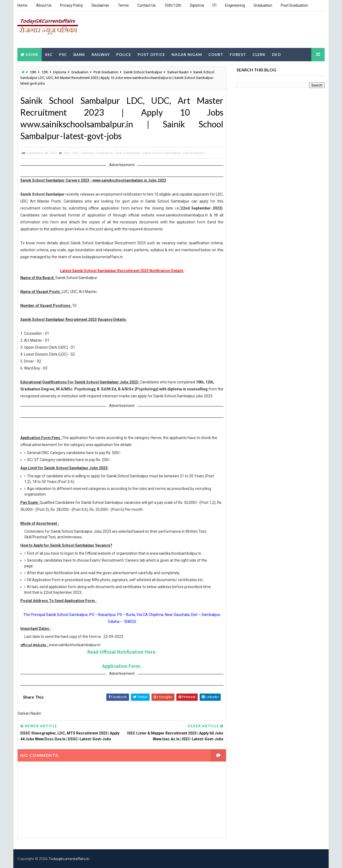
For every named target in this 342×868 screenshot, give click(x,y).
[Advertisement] (227, 29)
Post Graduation (294, 5)
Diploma (197, 5)
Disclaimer (100, 5)
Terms (123, 5)
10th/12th (173, 5)
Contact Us (147, 5)
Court (216, 54)
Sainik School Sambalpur (143, 72)
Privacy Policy (72, 5)
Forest (238, 54)
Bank (79, 54)
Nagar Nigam (187, 54)
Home (22, 5)
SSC (49, 54)
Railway (101, 54)
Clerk (259, 54)
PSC (63, 54)
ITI (214, 5)
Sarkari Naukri (178, 72)
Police (124, 54)
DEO (277, 54)
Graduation (263, 5)
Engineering (235, 5)
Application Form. (122, 666)
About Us (44, 5)
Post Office (151, 54)
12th (45, 72)
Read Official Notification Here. (122, 652)
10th (33, 72)
